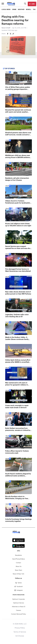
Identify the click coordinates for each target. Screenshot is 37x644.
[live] (32, 4)
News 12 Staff (6, 28)
